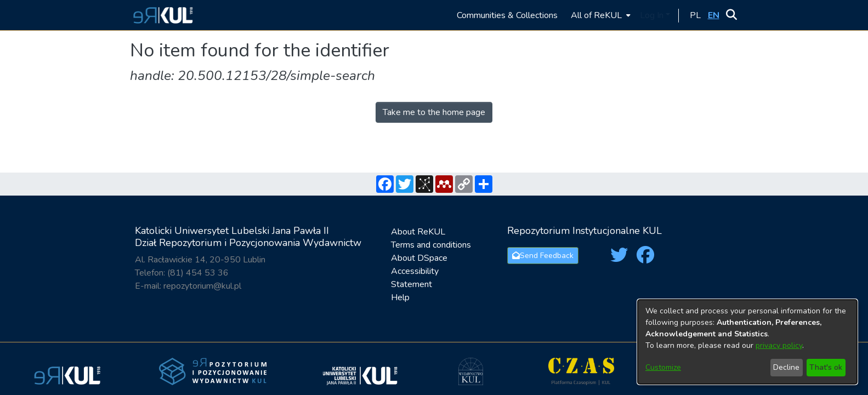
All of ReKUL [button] (596, 15)
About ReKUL (418, 232)
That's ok (826, 367)
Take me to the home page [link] (434, 112)
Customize (663, 367)
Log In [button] (653, 15)
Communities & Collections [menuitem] (507, 15)
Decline (786, 367)
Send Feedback (543, 256)
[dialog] (747, 342)
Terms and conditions (431, 245)
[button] (161, 15)
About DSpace (419, 258)
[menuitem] (600, 15)
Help (400, 297)
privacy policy (779, 345)
